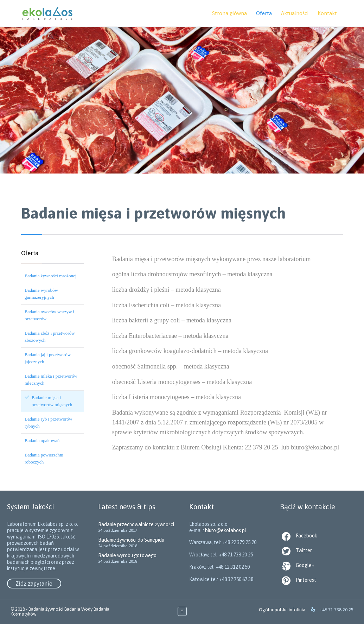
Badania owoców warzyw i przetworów (49, 315)
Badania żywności (46, 609)
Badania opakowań (42, 440)
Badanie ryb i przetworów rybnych (48, 423)
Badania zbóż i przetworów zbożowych (50, 337)
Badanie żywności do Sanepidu (131, 540)
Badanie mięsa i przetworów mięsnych (52, 401)
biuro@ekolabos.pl (228, 555)
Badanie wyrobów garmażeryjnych (41, 294)
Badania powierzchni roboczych (44, 458)
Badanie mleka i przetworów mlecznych (51, 380)
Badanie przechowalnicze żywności (136, 524)
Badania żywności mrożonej (50, 276)
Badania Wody (78, 609)
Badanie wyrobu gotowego (127, 555)
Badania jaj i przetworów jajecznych (48, 358)
